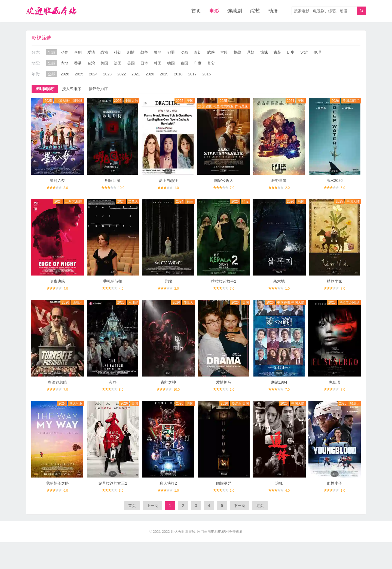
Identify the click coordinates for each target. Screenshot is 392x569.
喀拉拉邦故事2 (224, 281)
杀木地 (279, 281)
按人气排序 (72, 89)
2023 (107, 74)
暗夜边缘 (57, 281)
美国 (104, 63)
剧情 (131, 52)
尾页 (260, 506)
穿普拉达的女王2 (113, 483)
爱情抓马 (224, 382)
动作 (65, 52)
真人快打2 (168, 483)
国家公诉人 (224, 181)
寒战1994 (279, 382)
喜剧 (78, 52)
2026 (65, 74)
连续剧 (235, 11)
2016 (206, 74)
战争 (144, 52)
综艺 (255, 11)
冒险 (224, 52)
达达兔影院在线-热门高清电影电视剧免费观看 (207, 532)
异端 (168, 281)
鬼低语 (335, 382)
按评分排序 (98, 89)
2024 (93, 74)
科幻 (118, 52)
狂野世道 (279, 181)
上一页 (152, 506)
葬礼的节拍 (113, 281)
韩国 (158, 63)
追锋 (279, 483)
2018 (178, 74)
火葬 (113, 382)
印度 (198, 63)
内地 (65, 63)
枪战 (237, 52)
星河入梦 (57, 181)
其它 (211, 63)
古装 (277, 52)
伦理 (317, 52)
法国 (118, 63)
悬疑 (251, 52)
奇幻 (198, 52)
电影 (214, 11)
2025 (79, 74)
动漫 (273, 11)
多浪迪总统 (57, 382)
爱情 (91, 52)
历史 (291, 52)
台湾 (91, 63)
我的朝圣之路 (57, 483)
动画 (184, 52)
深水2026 (334, 181)
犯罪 (171, 52)
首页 (196, 11)
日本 (144, 63)
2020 (150, 74)
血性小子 (335, 483)
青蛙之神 (168, 382)
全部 (51, 52)
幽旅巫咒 (224, 483)
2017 (192, 74)
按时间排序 (45, 89)
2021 (136, 74)
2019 (164, 74)
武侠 (211, 52)
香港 (78, 63)
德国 (171, 63)
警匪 (158, 52)
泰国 (184, 63)
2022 (122, 74)
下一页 (240, 506)
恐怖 (104, 52)
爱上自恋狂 (168, 181)
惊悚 (264, 52)
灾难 (304, 52)
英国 (131, 63)
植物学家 (335, 281)
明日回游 (113, 181)
